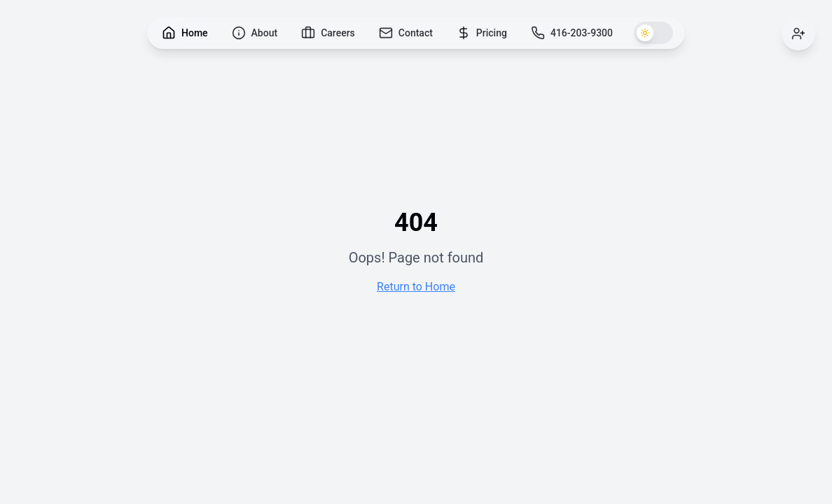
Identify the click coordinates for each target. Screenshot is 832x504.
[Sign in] (798, 34)
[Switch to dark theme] (653, 33)
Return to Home (416, 287)
